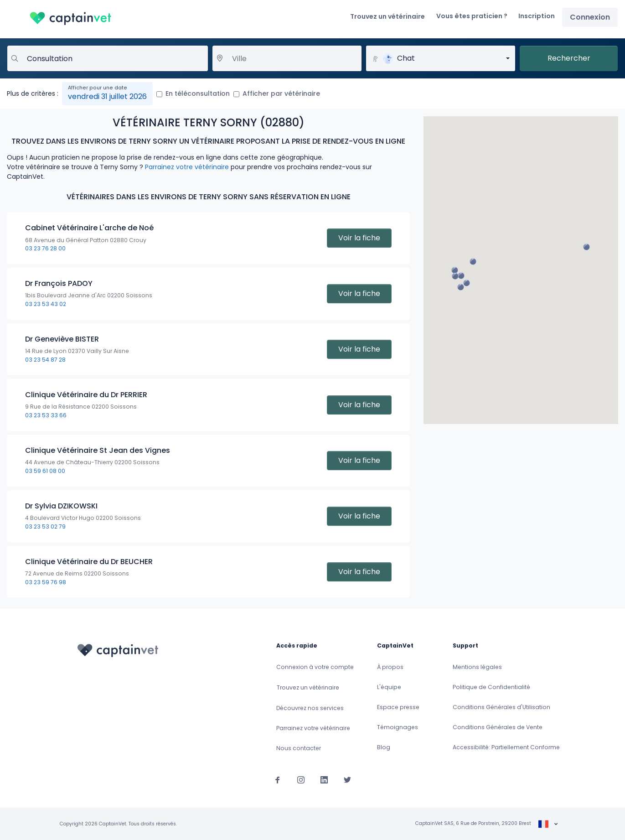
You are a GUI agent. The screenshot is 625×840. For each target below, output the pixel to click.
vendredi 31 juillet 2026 (107, 96)
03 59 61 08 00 (45, 471)
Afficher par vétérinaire (281, 93)
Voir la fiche (359, 238)
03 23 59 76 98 (46, 582)
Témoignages (398, 727)
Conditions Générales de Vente (498, 727)
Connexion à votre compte (315, 667)
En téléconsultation (198, 93)
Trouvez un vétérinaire (387, 16)
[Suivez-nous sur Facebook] (278, 779)
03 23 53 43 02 (46, 304)
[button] (473, 262)
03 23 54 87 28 (45, 360)
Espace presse (398, 707)
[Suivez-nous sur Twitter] (347, 779)
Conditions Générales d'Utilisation (501, 707)
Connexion (590, 17)
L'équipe (389, 687)
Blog (384, 747)
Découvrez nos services (310, 708)
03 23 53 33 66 (46, 415)
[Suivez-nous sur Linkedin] (324, 779)
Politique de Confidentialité (491, 687)
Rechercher (569, 58)
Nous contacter (299, 748)
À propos (390, 667)
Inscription (537, 16)
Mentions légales (477, 667)
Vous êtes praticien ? (472, 16)
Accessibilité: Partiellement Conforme (506, 747)
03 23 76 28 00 (45, 248)
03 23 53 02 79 (45, 526)
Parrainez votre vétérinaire (187, 167)
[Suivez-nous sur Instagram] (301, 779)
